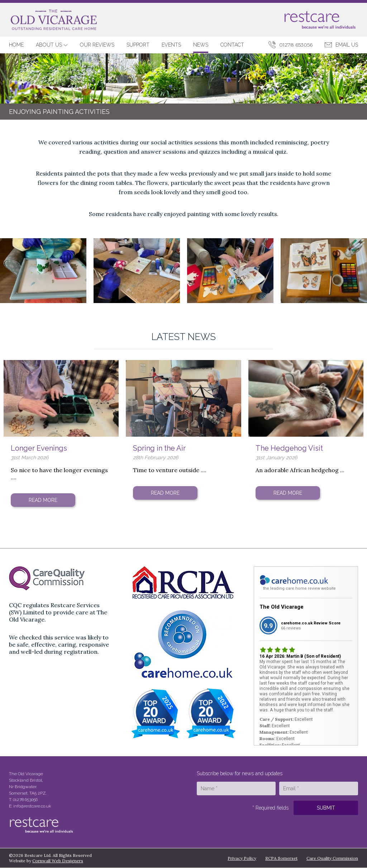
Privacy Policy (242, 858)
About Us (52, 45)
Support (138, 45)
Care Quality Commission (332, 858)
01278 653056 (296, 45)
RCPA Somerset (281, 858)
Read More (43, 500)
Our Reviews (97, 45)
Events (171, 45)
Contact (232, 45)
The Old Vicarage (282, 607)
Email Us (347, 45)
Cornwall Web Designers (58, 861)
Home (16, 45)
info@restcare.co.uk (32, 806)
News (201, 45)
